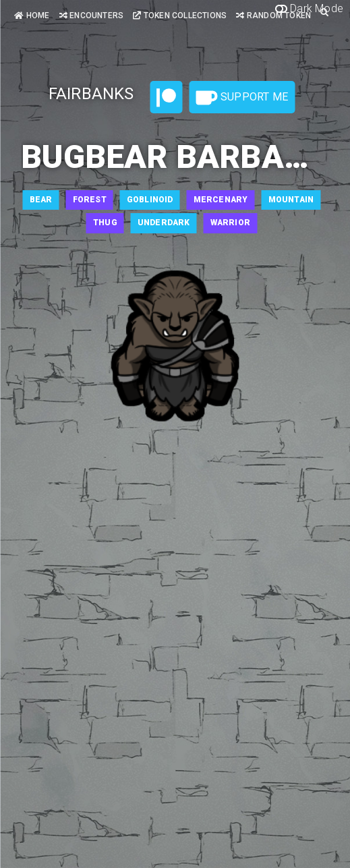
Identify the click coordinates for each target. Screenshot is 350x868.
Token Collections (180, 16)
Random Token (273, 16)
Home (32, 16)
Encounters (91, 16)
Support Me (242, 98)
